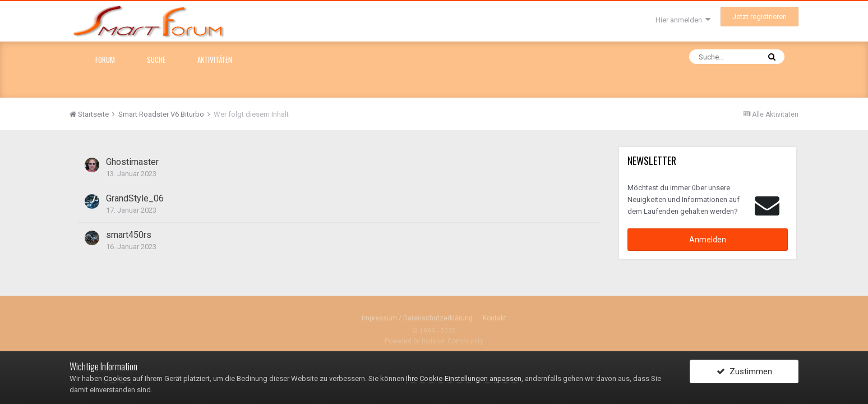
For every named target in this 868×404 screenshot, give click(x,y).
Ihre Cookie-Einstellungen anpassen (464, 378)
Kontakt (495, 318)
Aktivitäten (215, 59)
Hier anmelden (683, 20)
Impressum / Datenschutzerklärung (417, 318)
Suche (156, 59)
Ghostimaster (132, 162)
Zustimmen (744, 372)
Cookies (117, 378)
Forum (105, 59)
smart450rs (129, 235)
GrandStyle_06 (135, 198)
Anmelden (708, 240)
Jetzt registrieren (759, 17)
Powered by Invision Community (434, 341)
